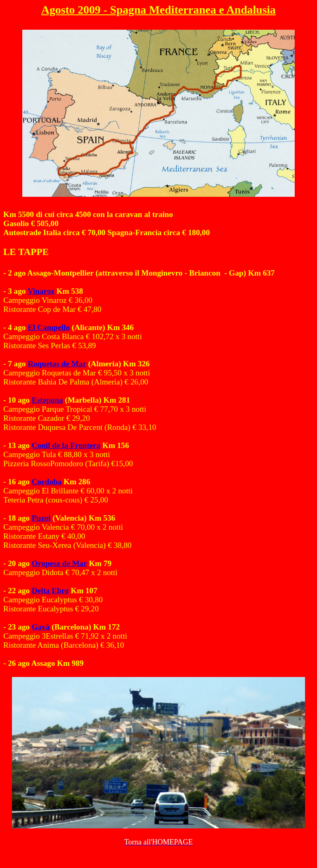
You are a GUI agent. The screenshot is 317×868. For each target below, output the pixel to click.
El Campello (49, 327)
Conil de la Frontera (66, 445)
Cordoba (47, 482)
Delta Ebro (50, 591)
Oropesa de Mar (59, 563)
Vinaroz (41, 291)
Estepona (47, 400)
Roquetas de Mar (57, 364)
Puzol (41, 518)
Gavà (41, 627)
